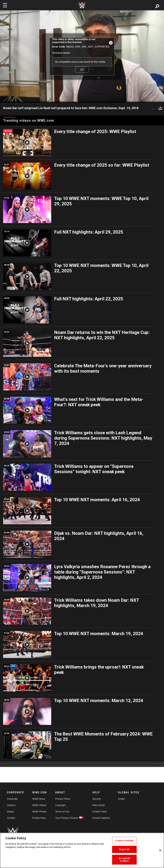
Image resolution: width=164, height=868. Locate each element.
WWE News (39, 799)
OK (82, 69)
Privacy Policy (63, 799)
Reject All (124, 849)
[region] (82, 850)
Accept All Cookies (124, 860)
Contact (11, 818)
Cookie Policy (100, 812)
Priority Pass (39, 818)
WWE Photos (39, 812)
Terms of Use (62, 812)
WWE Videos (39, 805)
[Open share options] (160, 108)
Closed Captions (101, 818)
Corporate (12, 799)
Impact (10, 812)
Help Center (99, 805)
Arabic (122, 799)
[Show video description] (153, 108)
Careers (11, 805)
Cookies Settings (124, 841)
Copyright (60, 805)
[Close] (160, 850)
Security (97, 799)
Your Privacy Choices (67, 818)
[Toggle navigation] (5, 5)
